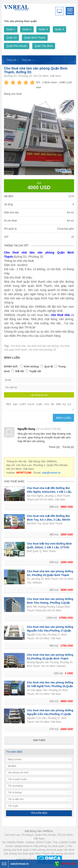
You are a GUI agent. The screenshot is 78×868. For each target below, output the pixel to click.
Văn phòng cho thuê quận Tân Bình (53, 851)
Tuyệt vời (35, 371)
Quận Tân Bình (44, 46)
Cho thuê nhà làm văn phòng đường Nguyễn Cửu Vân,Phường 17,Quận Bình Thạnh (50, 632)
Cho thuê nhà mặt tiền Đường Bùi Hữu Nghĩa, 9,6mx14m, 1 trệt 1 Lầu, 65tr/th (49, 493)
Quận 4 (59, 29)
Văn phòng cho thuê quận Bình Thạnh (27, 855)
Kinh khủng (31, 366)
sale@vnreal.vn (51, 474)
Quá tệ (48, 366)
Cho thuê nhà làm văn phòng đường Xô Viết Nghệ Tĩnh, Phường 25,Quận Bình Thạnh (50, 687)
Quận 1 (11, 29)
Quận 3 (43, 29)
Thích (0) (54, 448)
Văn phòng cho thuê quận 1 (50, 847)
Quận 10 (11, 38)
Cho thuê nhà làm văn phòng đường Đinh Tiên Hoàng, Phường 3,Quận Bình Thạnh (50, 604)
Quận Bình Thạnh (35, 38)
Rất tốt (19, 371)
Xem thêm (39, 741)
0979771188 (68, 864)
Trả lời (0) (68, 448)
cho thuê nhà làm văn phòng (43, 346)
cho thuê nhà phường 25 (42, 350)
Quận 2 (27, 29)
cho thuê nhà (18, 346)
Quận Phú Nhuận (17, 46)
